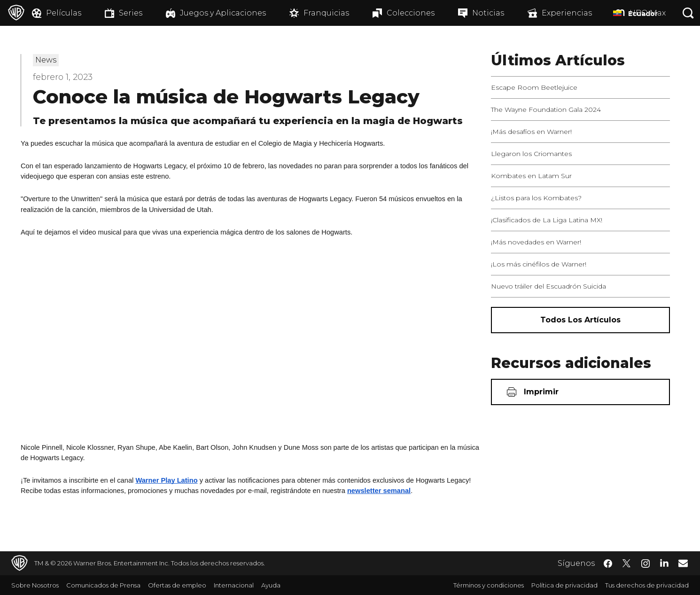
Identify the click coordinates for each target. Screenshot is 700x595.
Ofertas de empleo (177, 585)
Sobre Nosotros (35, 585)
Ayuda (271, 585)
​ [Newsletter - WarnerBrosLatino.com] (683, 563)
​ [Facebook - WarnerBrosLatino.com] (608, 564)
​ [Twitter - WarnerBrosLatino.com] (627, 564)
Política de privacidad (564, 585)
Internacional (234, 585)
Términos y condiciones (489, 585)
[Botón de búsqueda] (688, 13)
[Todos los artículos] (580, 320)
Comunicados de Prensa (103, 585)
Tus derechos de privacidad (647, 585)
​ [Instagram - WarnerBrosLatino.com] (646, 564)
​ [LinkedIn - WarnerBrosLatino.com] (664, 563)
